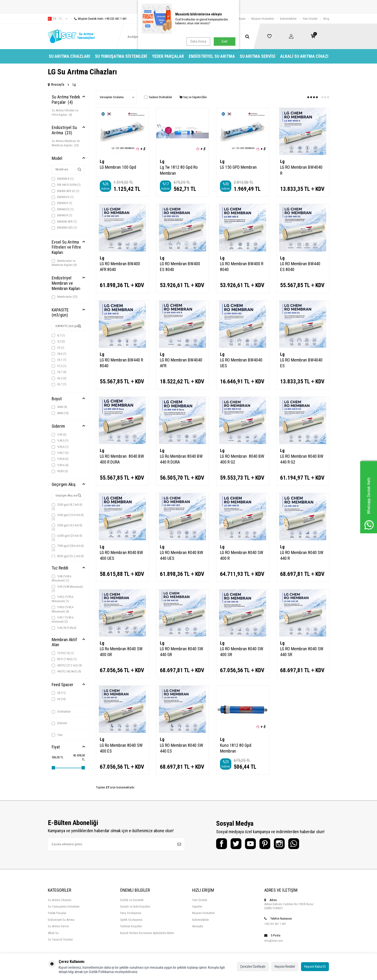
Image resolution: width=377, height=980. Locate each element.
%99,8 (60, 459)
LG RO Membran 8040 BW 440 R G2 (302, 459)
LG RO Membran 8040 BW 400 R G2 (242, 459)
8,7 (58, 335)
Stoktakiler (61, 712)
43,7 (59, 384)
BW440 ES (63, 209)
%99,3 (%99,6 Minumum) (63, 599)
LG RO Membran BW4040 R (301, 170)
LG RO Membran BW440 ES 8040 (300, 267)
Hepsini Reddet (285, 967)
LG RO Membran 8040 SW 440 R (302, 555)
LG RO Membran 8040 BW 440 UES (182, 555)
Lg (102, 161)
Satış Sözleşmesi (131, 913)
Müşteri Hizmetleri (263, 19)
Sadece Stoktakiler (158, 97)
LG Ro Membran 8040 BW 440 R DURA (181, 459)
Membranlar (65, 297)
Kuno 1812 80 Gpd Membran (236, 748)
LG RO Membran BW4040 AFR (181, 363)
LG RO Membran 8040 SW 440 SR (302, 652)
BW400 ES (63, 197)
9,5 (58, 342)
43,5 (59, 378)
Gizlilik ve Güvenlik (132, 900)
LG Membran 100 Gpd (118, 167)
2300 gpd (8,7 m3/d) (67, 507)
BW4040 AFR (64, 222)
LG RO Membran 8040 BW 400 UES (121, 555)
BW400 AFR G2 (66, 191)
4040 (59, 407)
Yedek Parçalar (168, 56)
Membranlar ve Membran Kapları (64, 263)
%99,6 (60, 447)
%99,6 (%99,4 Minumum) (63, 609)
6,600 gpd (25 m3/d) (67, 538)
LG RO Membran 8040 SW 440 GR (182, 652)
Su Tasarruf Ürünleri (60, 939)
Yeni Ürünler (310, 19)
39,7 (59, 372)
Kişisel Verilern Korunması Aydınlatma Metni (147, 933)
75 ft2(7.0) (63, 653)
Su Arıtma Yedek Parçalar (66, 100)
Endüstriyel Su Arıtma (212, 56)
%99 (59, 435)
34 (59, 699)
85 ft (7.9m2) (64, 659)
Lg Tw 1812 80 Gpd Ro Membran (179, 170)
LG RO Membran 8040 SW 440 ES (182, 748)
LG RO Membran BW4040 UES (241, 363)
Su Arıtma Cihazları (69, 56)
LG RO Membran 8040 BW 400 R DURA (122, 459)
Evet (225, 41)
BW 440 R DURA (66, 185)
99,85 (60, 471)
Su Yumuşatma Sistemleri (121, 56)
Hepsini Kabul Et (315, 967)
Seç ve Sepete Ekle (193, 97)
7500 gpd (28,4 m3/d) (68, 548)
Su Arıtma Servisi (258, 56)
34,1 (59, 360)
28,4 (59, 354)
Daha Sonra (198, 41)
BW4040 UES (64, 228)
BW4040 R (63, 179)
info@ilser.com (273, 941)
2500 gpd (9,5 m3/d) (67, 527)
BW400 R (62, 203)
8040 (60, 413)
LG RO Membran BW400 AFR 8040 (120, 267)
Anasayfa (56, 84)
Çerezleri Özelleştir (253, 967)
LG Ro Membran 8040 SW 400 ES (121, 748)
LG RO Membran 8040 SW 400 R (242, 555)
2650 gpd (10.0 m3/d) (68, 517)
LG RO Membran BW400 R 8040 (242, 267)
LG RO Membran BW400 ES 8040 (180, 267)
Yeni (57, 735)
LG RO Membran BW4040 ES (301, 363)
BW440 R (62, 215)
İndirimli (59, 723)
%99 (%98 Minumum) (67, 589)
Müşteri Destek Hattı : (99, 19)
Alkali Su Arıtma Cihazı (304, 56)
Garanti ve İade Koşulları (135, 906)
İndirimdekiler (288, 19)
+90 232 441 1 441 (275, 924)
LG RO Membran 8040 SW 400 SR (242, 652)
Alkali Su (53, 933)
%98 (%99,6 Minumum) (61, 578)
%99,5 (60, 441)
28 (59, 693)
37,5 (59, 366)
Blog (326, 19)
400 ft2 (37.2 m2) (67, 665)
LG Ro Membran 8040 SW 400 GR (121, 652)
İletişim (241, 19)
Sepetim (197, 906)
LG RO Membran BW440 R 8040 (121, 363)
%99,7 (60, 453)
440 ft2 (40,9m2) (66, 671)
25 (58, 348)
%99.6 (60, 465)
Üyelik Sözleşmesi (131, 920)
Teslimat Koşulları (131, 926)
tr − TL (58, 19)
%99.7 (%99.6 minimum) (63, 619)
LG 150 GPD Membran (238, 167)
